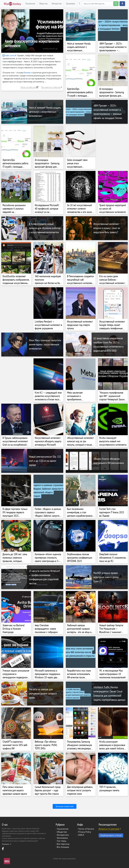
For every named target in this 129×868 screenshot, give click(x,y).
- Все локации (62, 847)
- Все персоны (63, 844)
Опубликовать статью (111, 835)
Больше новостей (65, 806)
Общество (43, 3)
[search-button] (116, 4)
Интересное (57, 3)
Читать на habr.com (28, 87)
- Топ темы (61, 841)
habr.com (8, 55)
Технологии (30, 3)
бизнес (27, 73)
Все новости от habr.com (51, 87)
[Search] (100, 4)
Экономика (70, 3)
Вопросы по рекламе (109, 829)
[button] (122, 4)
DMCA (81, 835)
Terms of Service (86, 829)
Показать (7, 844)
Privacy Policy (85, 832)
